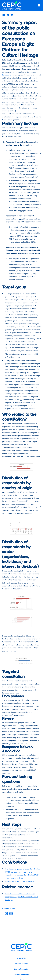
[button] (39, 5)
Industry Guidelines (22, 964)
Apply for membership (22, 974)
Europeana (7, 75)
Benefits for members (22, 969)
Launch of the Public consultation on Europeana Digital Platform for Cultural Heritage (22, 897)
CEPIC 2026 (22, 958)
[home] (12, 5)
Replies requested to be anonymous (20, 881)
